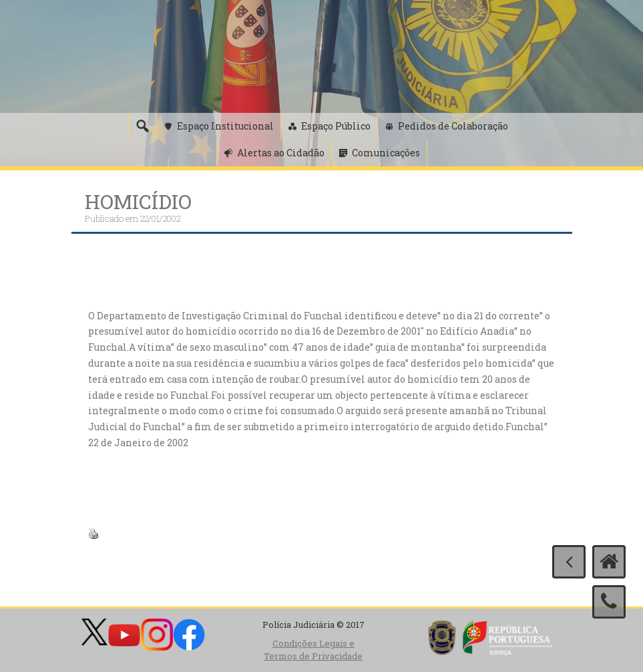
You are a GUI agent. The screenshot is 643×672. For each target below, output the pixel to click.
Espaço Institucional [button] (225, 126)
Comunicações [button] (386, 153)
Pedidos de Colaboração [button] (453, 126)
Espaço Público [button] (336, 126)
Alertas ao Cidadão (281, 153)
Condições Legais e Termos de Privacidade (313, 650)
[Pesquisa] (142, 126)
